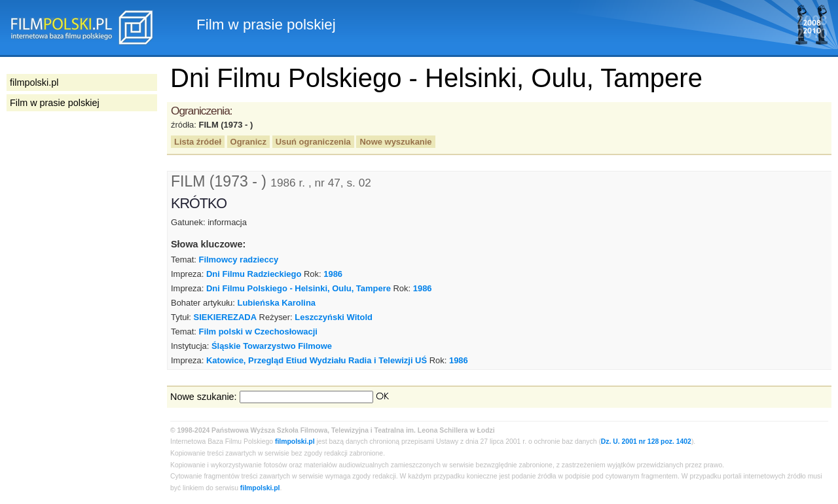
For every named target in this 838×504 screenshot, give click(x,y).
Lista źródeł (198, 142)
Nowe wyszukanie (395, 142)
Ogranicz (248, 142)
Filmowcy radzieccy (238, 260)
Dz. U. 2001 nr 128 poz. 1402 (646, 441)
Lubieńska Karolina (277, 303)
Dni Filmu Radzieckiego (254, 274)
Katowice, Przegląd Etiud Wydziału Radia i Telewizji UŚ (317, 360)
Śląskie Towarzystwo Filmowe (272, 346)
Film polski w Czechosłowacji (258, 332)
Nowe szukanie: (204, 397)
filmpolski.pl (295, 441)
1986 (333, 274)
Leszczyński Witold (334, 317)
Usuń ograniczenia (313, 142)
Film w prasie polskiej (55, 103)
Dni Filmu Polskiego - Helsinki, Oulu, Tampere (299, 288)
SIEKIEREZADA (225, 317)
